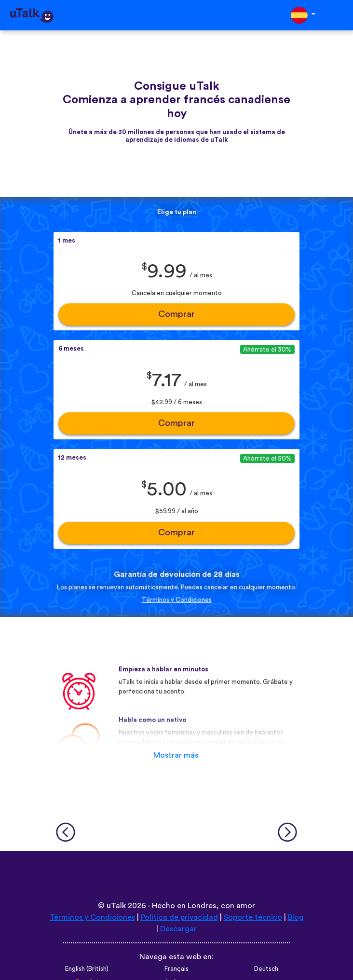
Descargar (178, 929)
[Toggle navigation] (339, 15)
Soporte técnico (253, 917)
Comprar (176, 314)
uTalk (116, 906)
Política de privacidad (179, 917)
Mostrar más (176, 755)
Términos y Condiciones (177, 600)
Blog (296, 917)
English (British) (87, 969)
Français (176, 969)
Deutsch (266, 969)
